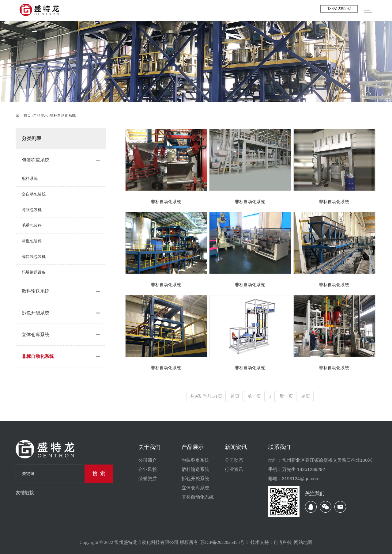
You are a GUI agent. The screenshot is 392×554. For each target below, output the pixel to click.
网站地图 (303, 542)
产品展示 (40, 116)
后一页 (286, 396)
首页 (27, 116)
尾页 (306, 396)
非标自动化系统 (63, 116)
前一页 (254, 396)
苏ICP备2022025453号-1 (224, 542)
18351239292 (339, 9)
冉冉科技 (283, 542)
